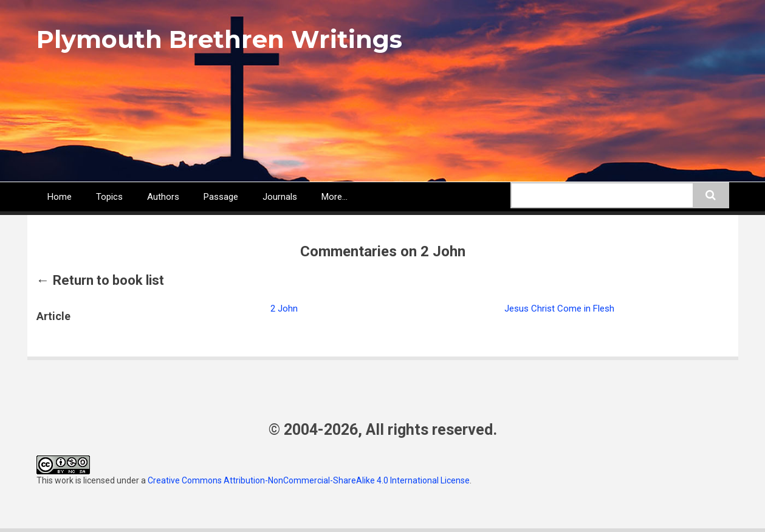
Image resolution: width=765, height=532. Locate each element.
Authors (163, 197)
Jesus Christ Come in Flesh (559, 309)
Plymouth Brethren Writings (219, 39)
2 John (284, 309)
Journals (280, 197)
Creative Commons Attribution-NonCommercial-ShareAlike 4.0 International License (309, 480)
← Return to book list (100, 280)
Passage (221, 197)
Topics (109, 197)
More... (334, 197)
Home (60, 197)
